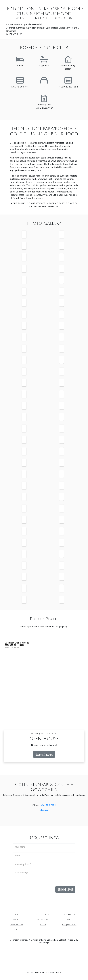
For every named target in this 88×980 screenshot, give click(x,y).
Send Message (65, 889)
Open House (17, 925)
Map (69, 920)
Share (17, 929)
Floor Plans (43, 920)
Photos (17, 920)
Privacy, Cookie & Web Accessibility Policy (44, 972)
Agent (43, 925)
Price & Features (43, 914)
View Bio (44, 810)
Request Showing (44, 754)
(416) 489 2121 (48, 805)
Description (69, 914)
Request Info (69, 925)
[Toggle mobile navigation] (82, 5)
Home (17, 914)
